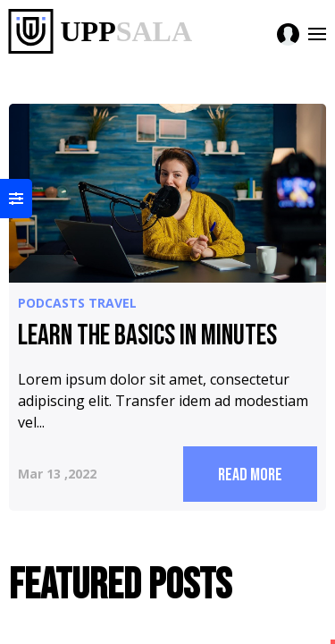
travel (42, 198)
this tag (235, 198)
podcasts (51, 177)
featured (238, 177)
